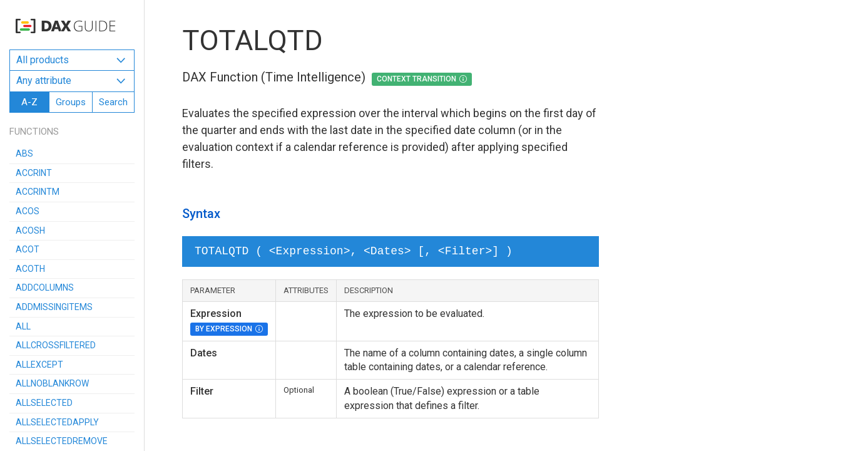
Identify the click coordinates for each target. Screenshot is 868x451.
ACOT (28, 249)
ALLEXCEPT (39, 365)
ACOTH (30, 269)
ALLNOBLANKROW (52, 383)
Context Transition (416, 79)
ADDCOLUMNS (45, 288)
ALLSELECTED (44, 403)
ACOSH (30, 231)
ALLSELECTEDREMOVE (62, 441)
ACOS (28, 211)
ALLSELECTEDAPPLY (57, 422)
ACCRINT (34, 173)
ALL (23, 326)
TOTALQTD (253, 40)
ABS (24, 153)
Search (113, 102)
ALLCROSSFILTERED (56, 345)
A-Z (29, 102)
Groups (71, 102)
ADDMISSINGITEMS (54, 307)
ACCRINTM (38, 192)
